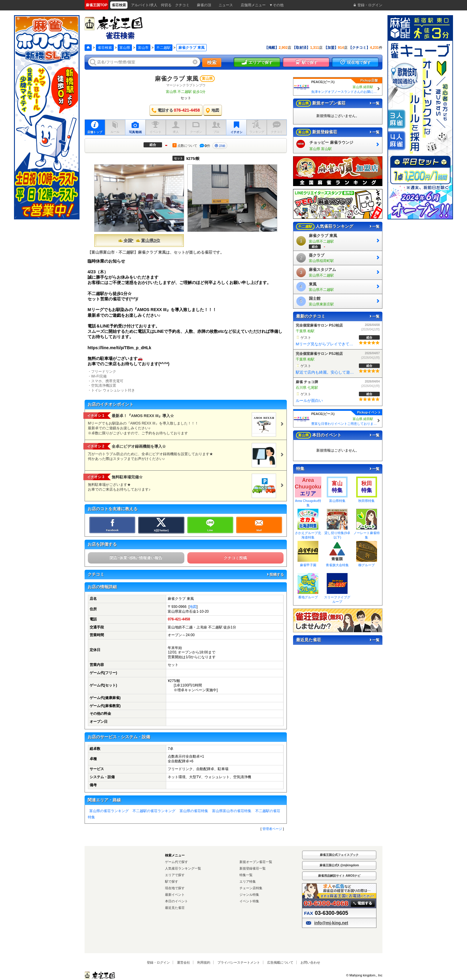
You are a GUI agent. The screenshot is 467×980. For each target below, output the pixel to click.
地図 (193, 607)
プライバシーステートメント (239, 962)
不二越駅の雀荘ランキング (154, 811)
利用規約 (204, 962)
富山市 (143, 48)
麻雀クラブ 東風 (177, 79)
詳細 (220, 146)
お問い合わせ (310, 962)
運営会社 (183, 962)
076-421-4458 (179, 619)
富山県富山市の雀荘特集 (232, 811)
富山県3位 (148, 241)
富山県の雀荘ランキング (109, 811)
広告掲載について (280, 962)
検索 (212, 62)
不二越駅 (164, 48)
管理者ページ (272, 829)
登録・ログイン (158, 962)
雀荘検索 (105, 48)
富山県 (125, 48)
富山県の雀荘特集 (194, 811)
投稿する (275, 575)
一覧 (374, 103)
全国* (126, 241)
